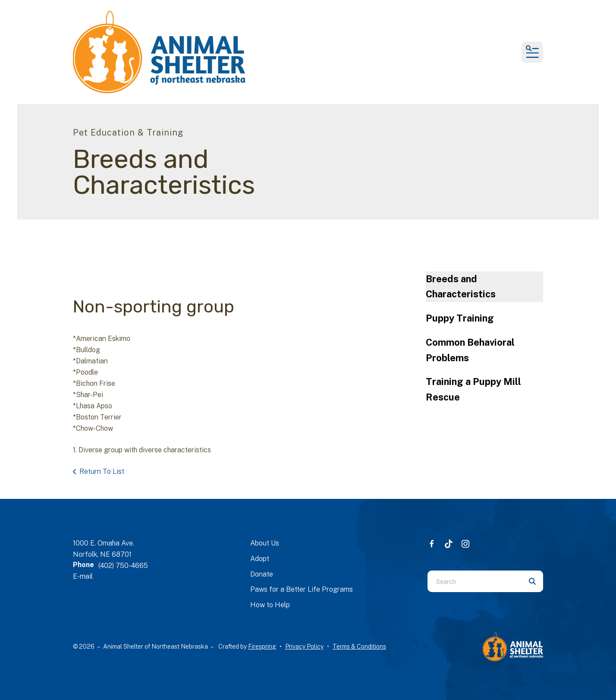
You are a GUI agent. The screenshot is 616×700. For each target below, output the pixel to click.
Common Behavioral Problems (470, 350)
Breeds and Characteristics (461, 287)
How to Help (270, 605)
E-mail (83, 576)
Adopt (260, 559)
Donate (262, 574)
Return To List (102, 471)
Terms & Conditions (359, 646)
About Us (265, 543)
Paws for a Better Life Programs (302, 589)
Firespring (262, 646)
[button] (532, 52)
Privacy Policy (304, 646)
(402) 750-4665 (123, 566)
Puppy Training (460, 318)
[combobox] (475, 581)
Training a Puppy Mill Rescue (473, 389)
